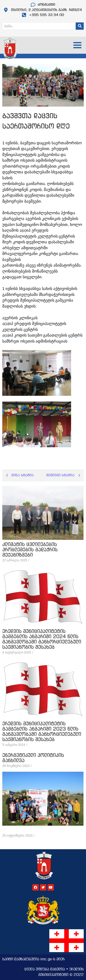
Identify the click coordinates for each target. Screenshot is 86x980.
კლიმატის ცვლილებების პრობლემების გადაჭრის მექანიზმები (30, 550)
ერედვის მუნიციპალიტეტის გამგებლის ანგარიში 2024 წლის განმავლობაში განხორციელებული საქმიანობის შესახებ (42, 640)
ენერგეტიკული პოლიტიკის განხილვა (33, 758)
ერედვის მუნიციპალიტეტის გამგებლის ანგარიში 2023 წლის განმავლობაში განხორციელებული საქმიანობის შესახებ (42, 732)
